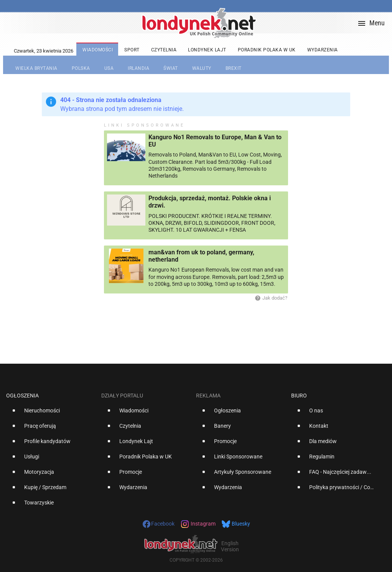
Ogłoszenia (22, 396)
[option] (51, 414)
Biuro (299, 396)
